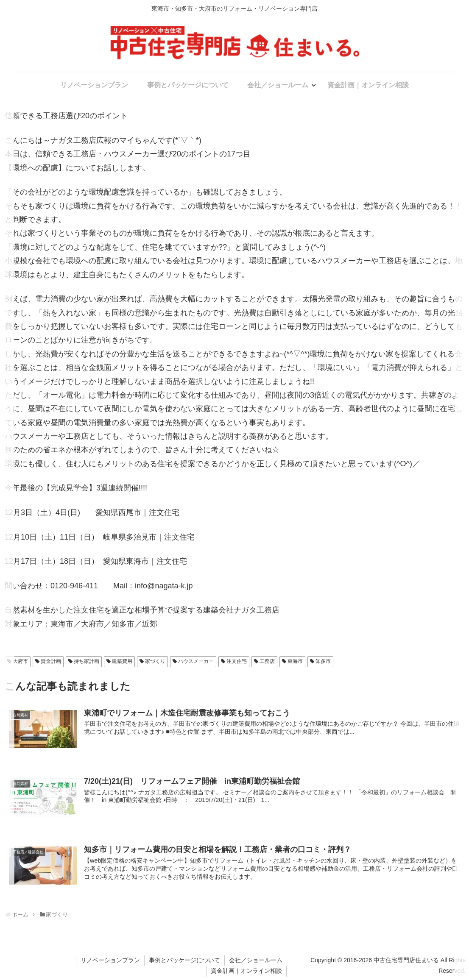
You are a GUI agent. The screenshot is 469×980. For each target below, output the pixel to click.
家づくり (155, 661)
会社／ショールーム (256, 960)
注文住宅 (237, 661)
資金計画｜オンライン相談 (246, 971)
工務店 (267, 661)
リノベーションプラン (110, 960)
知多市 (323, 661)
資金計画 (51, 661)
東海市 (295, 661)
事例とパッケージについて (184, 960)
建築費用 (122, 661)
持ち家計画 (87, 661)
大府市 (20, 661)
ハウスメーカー (196, 661)
